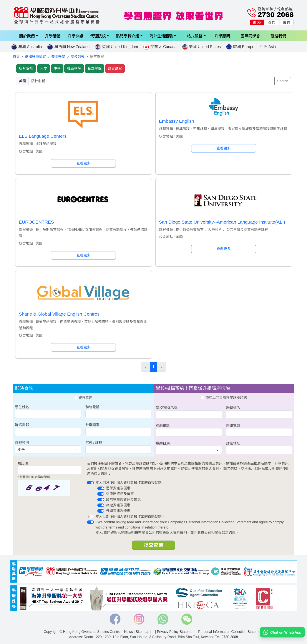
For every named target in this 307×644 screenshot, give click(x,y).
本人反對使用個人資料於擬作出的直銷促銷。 (130, 516)
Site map (142, 632)
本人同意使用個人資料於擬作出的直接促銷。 (130, 483)
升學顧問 (222, 36)
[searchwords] (152, 81)
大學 (44, 68)
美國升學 (58, 57)
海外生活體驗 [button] (161, 36)
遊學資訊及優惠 (118, 488)
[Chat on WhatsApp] (282, 632)
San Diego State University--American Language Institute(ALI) (222, 222)
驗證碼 (23, 463)
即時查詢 (83, 397)
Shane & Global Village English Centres (59, 314)
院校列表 (78, 57)
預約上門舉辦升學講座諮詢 (224, 397)
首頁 (16, 57)
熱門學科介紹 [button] (128, 36)
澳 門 (272, 22)
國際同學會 (250, 36)
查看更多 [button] (83, 163)
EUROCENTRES (37, 222)
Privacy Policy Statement (176, 632)
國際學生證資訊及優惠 (123, 499)
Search (283, 81)
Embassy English (177, 121)
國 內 (286, 22)
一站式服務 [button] (193, 36)
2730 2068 (230, 637)
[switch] (90, 483)
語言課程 (115, 68)
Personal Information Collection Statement (231, 632)
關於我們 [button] (27, 36)
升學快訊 (75, 36)
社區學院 (74, 68)
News (128, 632)
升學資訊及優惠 (118, 511)
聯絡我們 (278, 36)
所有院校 (26, 68)
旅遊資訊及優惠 (118, 505)
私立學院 (95, 68)
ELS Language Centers (43, 136)
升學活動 (53, 36)
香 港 (257, 22)
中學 (57, 68)
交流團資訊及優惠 (120, 494)
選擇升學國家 (35, 57)
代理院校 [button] (98, 36)
